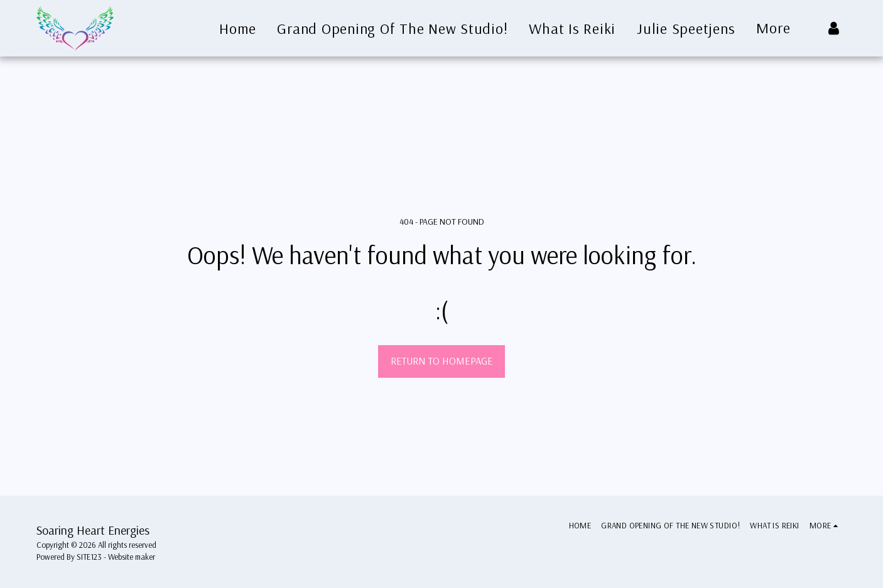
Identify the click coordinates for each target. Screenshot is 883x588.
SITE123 (89, 557)
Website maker (132, 557)
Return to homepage (442, 361)
